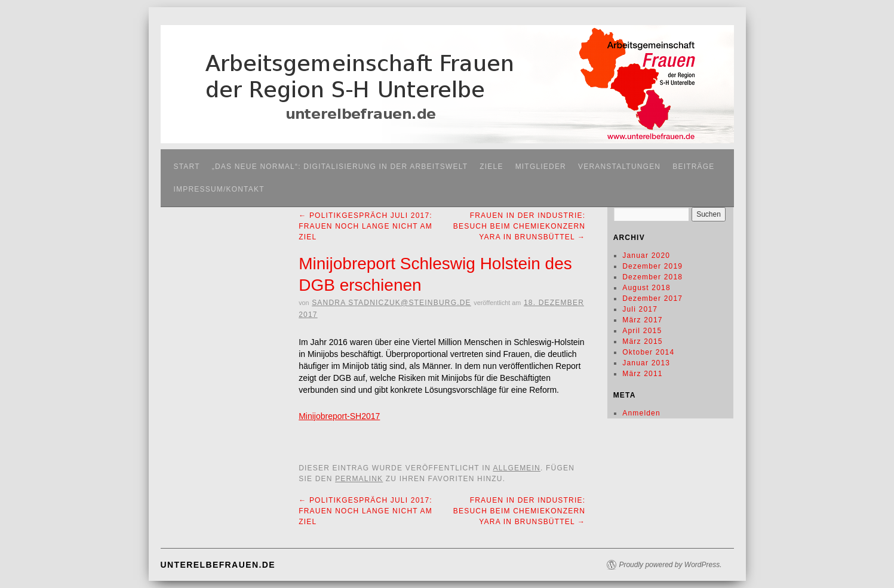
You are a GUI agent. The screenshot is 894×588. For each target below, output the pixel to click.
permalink (359, 479)
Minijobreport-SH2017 (339, 416)
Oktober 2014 (648, 352)
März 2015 (643, 341)
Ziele (491, 167)
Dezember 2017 (652, 298)
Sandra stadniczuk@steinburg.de (391, 303)
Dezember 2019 (652, 266)
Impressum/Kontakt (219, 189)
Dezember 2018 (652, 277)
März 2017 (643, 320)
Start (187, 167)
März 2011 (643, 374)
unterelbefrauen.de (218, 565)
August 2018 (646, 288)
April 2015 (642, 331)
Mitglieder (541, 167)
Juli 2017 (640, 309)
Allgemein (517, 468)
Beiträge (693, 167)
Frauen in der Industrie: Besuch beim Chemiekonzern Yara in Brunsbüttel (519, 226)
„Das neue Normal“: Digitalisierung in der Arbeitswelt (340, 167)
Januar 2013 (646, 363)
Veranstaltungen (619, 167)
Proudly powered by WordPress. (670, 565)
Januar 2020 (646, 255)
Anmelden (641, 413)
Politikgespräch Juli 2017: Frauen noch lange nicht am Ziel (365, 226)
